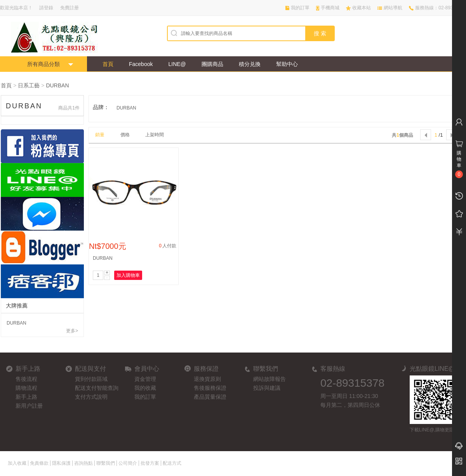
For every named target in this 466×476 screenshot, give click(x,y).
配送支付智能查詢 (97, 388)
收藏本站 (362, 8)
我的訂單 (300, 8)
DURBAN (57, 85)
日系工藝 (29, 85)
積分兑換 (250, 64)
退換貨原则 (207, 379)
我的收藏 (145, 388)
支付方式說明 (91, 397)
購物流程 (26, 388)
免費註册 (70, 8)
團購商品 (212, 64)
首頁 (108, 64)
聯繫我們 (106, 463)
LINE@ (177, 64)
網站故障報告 (270, 379)
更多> (72, 331)
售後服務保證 (210, 388)
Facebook (141, 64)
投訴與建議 (267, 388)
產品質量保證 (210, 397)
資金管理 (145, 379)
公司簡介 (128, 463)
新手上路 (26, 397)
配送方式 (172, 463)
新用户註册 (29, 406)
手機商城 (330, 8)
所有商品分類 (43, 64)
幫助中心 (287, 64)
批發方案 (150, 463)
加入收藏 (17, 463)
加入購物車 (128, 275)
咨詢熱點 (83, 463)
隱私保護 (61, 463)
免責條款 (39, 463)
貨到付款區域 (91, 379)
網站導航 (393, 8)
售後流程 (26, 379)
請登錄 (46, 8)
